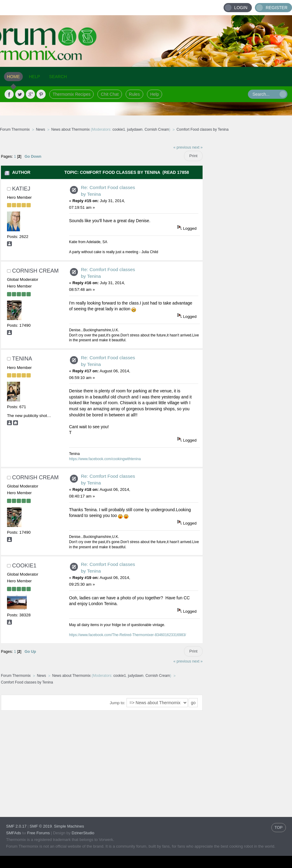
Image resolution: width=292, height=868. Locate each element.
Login (241, 8)
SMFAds (14, 833)
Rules (134, 94)
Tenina (22, 359)
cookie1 (119, 129)
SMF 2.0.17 (16, 826)
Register (276, 8)
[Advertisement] (247, 179)
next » (197, 147)
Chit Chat (109, 94)
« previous (182, 147)
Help (155, 94)
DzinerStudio (83, 833)
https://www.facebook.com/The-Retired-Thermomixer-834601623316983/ (128, 635)
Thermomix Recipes (71, 94)
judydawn (135, 129)
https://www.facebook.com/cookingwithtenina (105, 459)
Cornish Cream (157, 129)
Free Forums (38, 833)
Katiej (21, 189)
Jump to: (118, 703)
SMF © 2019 (41, 826)
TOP (279, 827)
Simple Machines (69, 826)
